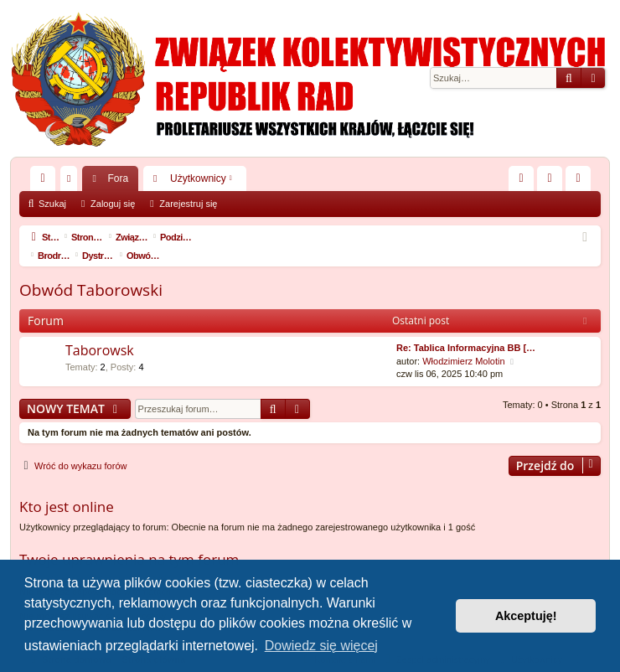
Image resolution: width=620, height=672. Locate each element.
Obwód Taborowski (91, 271)
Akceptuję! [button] (526, 616)
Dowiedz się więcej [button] (321, 646)
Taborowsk (100, 332)
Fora (118, 178)
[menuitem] (521, 178)
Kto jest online (67, 488)
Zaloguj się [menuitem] (553, 182)
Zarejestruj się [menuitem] (581, 182)
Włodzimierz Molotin (463, 343)
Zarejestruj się (188, 204)
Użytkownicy (198, 178)
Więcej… (46, 182)
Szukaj (52, 204)
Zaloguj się (113, 204)
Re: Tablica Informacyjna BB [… (466, 329)
